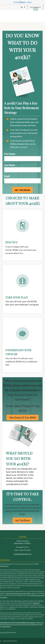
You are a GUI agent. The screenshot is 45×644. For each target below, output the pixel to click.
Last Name (10, 165)
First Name (10, 154)
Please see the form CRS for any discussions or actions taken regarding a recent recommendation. (22, 624)
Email (7, 176)
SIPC (38, 603)
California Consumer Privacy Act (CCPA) (18, 593)
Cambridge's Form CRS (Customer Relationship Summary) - (18, 622)
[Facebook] (24, 7)
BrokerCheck (4, 566)
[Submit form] (22, 190)
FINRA (35, 603)
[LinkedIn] (22, 7)
